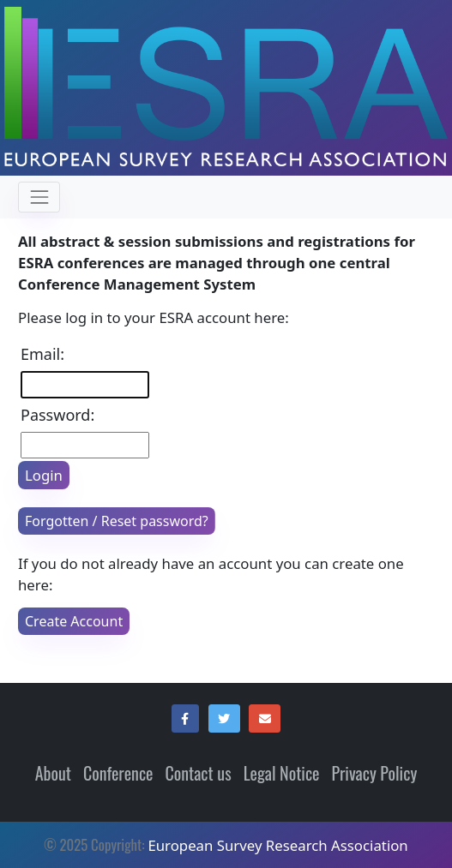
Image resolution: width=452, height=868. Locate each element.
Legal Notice (282, 773)
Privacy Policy (374, 773)
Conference (118, 773)
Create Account (74, 621)
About (53, 773)
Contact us (198, 773)
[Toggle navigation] (39, 197)
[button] (185, 719)
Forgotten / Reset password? (117, 521)
